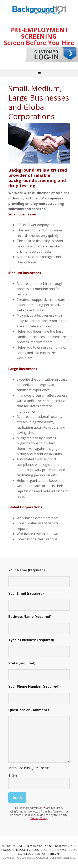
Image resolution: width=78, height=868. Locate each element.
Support (42, 854)
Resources (23, 850)
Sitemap (55, 854)
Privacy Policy (39, 818)
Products (8, 850)
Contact (49, 850)
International (58, 846)
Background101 (39, 10)
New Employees (37, 846)
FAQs (73, 846)
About (36, 850)
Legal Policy (27, 854)
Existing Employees (13, 846)
